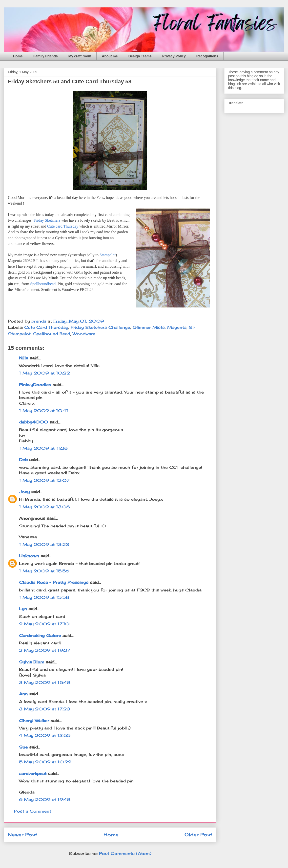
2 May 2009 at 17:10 (44, 624)
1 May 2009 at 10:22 (44, 373)
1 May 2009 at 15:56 (44, 571)
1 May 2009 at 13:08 (44, 507)
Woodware (84, 334)
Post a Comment (33, 811)
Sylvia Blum (32, 662)
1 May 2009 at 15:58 (44, 597)
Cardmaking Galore (40, 635)
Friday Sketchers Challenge (100, 327)
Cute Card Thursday (46, 327)
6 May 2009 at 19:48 (45, 799)
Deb (23, 460)
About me (110, 56)
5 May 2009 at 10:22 (45, 762)
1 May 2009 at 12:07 (44, 480)
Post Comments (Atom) (125, 853)
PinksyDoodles (35, 385)
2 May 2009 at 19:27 (45, 650)
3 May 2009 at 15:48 (45, 682)
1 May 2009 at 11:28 (43, 448)
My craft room (80, 56)
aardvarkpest (33, 774)
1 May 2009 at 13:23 (44, 544)
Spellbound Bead (52, 334)
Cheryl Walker (34, 721)
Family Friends (46, 56)
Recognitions (207, 56)
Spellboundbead (43, 284)
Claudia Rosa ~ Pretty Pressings (54, 582)
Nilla (24, 358)
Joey (24, 492)
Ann (23, 694)
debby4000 (33, 422)
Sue (23, 747)
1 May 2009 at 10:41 (44, 411)
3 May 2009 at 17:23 (45, 709)
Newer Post (23, 835)
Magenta (177, 327)
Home (18, 56)
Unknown (29, 556)
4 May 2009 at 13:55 (45, 735)
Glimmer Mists (149, 327)
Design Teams (140, 56)
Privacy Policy (174, 56)
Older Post (198, 835)
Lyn (23, 609)
